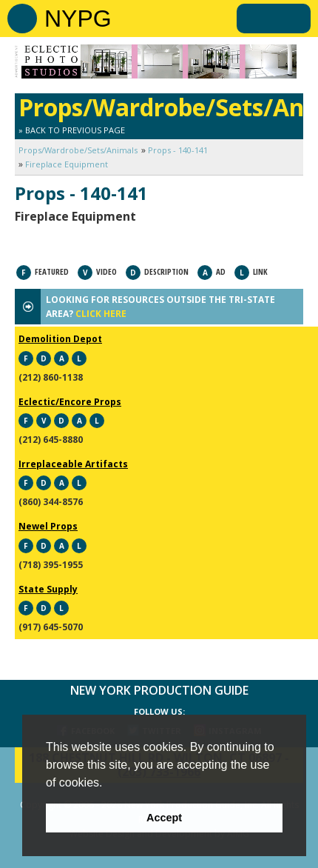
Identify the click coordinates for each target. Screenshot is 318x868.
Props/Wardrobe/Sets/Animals (78, 150)
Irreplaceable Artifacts (73, 464)
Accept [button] (164, 818)
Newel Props (48, 526)
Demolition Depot (60, 339)
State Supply (48, 589)
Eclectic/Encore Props (70, 402)
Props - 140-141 (178, 150)
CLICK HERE (101, 314)
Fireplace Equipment (67, 164)
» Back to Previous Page (72, 130)
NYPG (78, 19)
